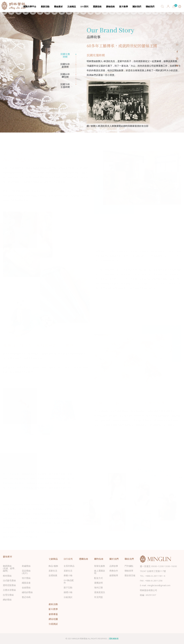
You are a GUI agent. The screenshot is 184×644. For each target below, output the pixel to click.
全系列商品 (69, 566)
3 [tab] (76, 74)
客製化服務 (100, 566)
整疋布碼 (26, 597)
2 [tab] (76, 64)
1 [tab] (76, 54)
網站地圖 (53, 619)
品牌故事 (114, 566)
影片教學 (124, 6)
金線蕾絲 (26, 587)
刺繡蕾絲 (26, 566)
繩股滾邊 (26, 583)
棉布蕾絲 (7, 576)
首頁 (5, 17)
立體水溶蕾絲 (9, 590)
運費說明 (98, 583)
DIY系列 (84, 6)
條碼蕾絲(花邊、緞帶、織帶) (10, 568)
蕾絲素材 (58, 6)
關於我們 (137, 6)
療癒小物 (68, 575)
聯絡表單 (129, 571)
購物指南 (110, 6)
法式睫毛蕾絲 (9, 580)
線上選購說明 (100, 572)
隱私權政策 (114, 639)
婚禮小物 (68, 592)
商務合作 (114, 571)
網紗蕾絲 (7, 600)
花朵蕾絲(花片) (26, 572)
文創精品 (72, 6)
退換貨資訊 (100, 592)
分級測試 (68, 597)
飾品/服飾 (53, 566)
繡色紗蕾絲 (27, 592)
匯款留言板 (130, 575)
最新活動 (45, 6)
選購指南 (97, 6)
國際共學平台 (30, 6)
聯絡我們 (150, 6)
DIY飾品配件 (69, 581)
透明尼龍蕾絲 (9, 585)
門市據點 (129, 566)
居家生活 (53, 571)
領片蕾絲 (26, 578)
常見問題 (98, 597)
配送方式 (98, 578)
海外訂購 (98, 587)
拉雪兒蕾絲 (8, 595)
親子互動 (68, 587)
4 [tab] (76, 84)
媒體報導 (114, 575)
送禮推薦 (53, 575)
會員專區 (53, 614)
